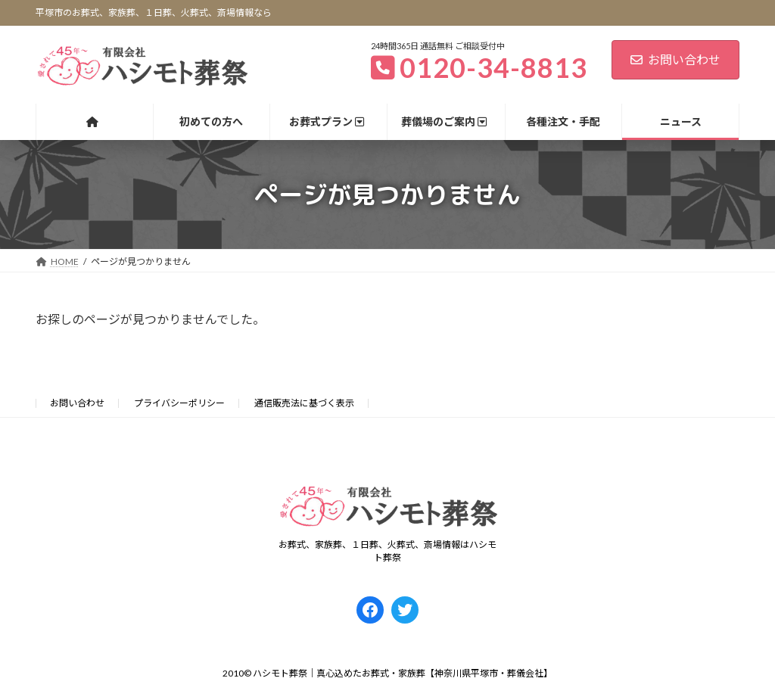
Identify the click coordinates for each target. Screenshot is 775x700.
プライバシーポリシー (179, 403)
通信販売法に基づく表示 (304, 403)
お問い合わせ (675, 59)
